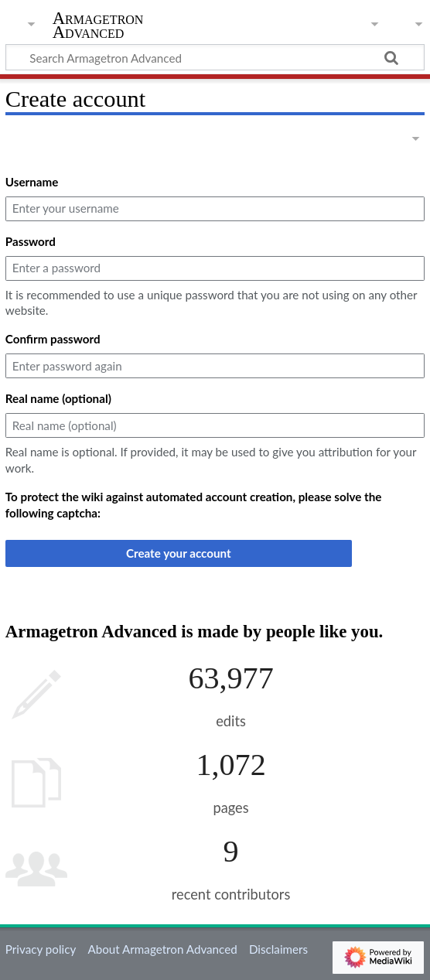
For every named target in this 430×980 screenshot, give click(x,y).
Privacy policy (41, 949)
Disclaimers (278, 949)
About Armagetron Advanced (162, 949)
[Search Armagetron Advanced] (215, 57)
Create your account (179, 553)
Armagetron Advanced (98, 26)
